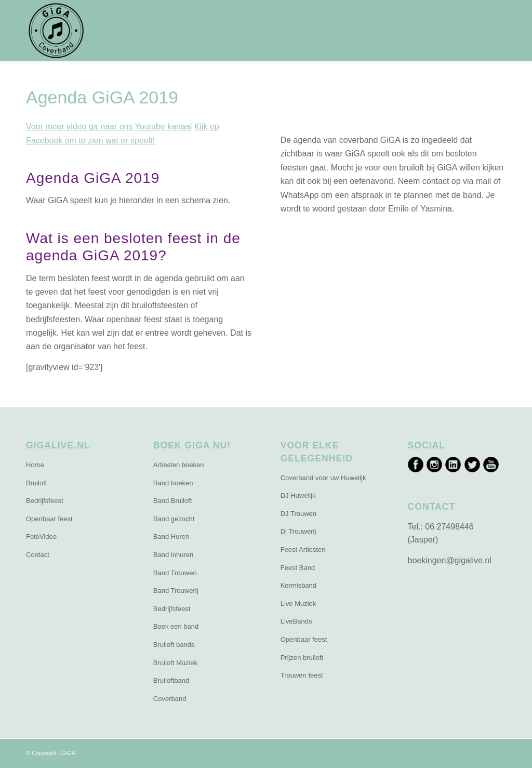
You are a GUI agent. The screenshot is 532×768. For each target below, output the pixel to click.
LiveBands (296, 621)
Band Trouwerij (176, 591)
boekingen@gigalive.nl (450, 560)
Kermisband (298, 585)
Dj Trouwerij (298, 531)
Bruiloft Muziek (175, 663)
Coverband (170, 699)
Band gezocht (174, 519)
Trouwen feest (302, 675)
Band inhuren (173, 555)
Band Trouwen (175, 573)
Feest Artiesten (303, 549)
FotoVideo (41, 537)
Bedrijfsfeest (45, 501)
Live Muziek (298, 604)
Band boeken (173, 483)
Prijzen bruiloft (302, 658)
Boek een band (176, 626)
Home (35, 465)
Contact (38, 555)
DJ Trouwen (298, 514)
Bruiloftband (171, 680)
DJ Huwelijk (298, 495)
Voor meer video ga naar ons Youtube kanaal (109, 127)
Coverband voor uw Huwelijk (323, 478)
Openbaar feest (49, 519)
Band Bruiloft (172, 501)
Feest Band (298, 568)
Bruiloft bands (174, 645)
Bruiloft (36, 483)
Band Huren (171, 537)
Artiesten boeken (179, 465)
